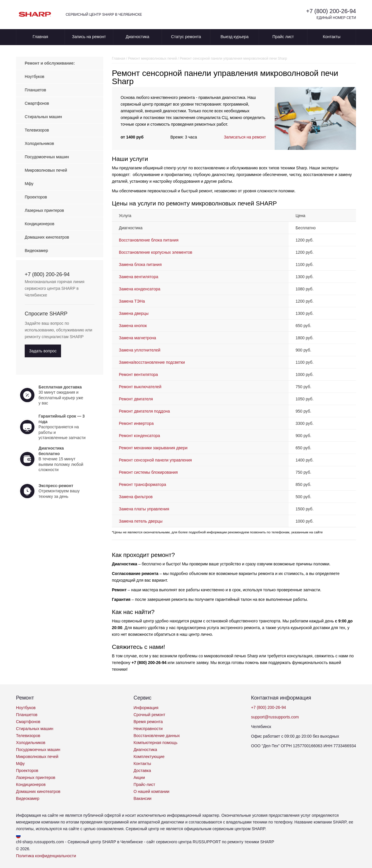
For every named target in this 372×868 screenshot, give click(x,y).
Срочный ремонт (149, 715)
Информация (146, 708)
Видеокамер (36, 251)
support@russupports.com (275, 717)
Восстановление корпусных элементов (155, 252)
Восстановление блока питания (149, 240)
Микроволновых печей (46, 170)
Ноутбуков (34, 77)
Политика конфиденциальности (46, 856)
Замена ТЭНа (132, 301)
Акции (139, 778)
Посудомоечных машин (47, 157)
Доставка (142, 771)
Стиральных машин (43, 117)
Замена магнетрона (137, 338)
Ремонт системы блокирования (148, 472)
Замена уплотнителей (140, 350)
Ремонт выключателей (140, 387)
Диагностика (137, 37)
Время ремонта (148, 722)
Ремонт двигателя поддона (144, 411)
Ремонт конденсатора (139, 436)
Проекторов (36, 197)
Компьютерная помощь (155, 743)
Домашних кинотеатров (47, 237)
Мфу (29, 184)
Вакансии (142, 798)
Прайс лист (283, 37)
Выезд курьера (235, 37)
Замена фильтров (136, 497)
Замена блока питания (140, 265)
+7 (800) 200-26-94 (331, 11)
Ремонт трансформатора (142, 484)
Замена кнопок (134, 326)
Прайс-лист (144, 784)
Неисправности (148, 729)
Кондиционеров (40, 224)
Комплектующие (149, 757)
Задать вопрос (43, 351)
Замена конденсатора (140, 289)
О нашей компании (151, 791)
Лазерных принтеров (44, 210)
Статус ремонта (186, 37)
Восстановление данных (157, 736)
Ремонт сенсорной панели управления (155, 460)
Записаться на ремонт (245, 137)
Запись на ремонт (89, 37)
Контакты (332, 37)
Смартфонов (37, 103)
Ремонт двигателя (136, 399)
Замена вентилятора (138, 277)
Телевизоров (37, 130)
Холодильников (39, 143)
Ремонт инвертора (136, 423)
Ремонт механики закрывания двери (153, 448)
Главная (40, 37)
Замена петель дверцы (141, 521)
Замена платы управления (144, 509)
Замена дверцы (134, 313)
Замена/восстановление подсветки (152, 362)
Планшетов (35, 90)
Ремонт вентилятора (138, 374)
